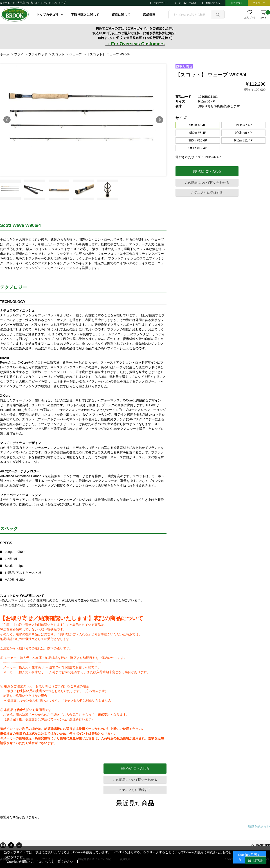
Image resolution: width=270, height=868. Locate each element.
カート (265, 14)
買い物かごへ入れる (207, 171)
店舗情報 (149, 15)
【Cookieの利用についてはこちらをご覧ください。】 (42, 862)
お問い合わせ (213, 3)
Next (160, 120)
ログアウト (237, 3)
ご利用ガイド (161, 3)
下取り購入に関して (85, 15)
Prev (7, 120)
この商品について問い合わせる (207, 182)
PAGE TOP (263, 845)
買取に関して (121, 15)
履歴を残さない (259, 826)
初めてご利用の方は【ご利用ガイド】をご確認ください (135, 28)
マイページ (259, 3)
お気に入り (250, 17)
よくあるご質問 (187, 3)
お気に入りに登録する (207, 193)
